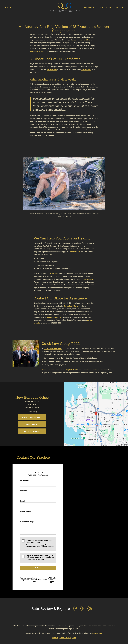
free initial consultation (97, 370)
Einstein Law (97, 633)
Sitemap (55, 637)
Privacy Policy (36, 548)
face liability (52, 69)
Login (74, 637)
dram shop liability (54, 317)
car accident (86, 69)
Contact (119, 8)
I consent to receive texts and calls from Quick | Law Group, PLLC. (40, 544)
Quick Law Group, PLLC (39, 51)
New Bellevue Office (32, 397)
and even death (87, 279)
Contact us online (49, 370)
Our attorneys (75, 252)
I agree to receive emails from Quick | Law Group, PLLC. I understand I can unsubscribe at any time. (40, 558)
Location (89, 8)
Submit (38, 568)
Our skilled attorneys (72, 306)
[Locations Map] (96, 414)
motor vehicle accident (81, 40)
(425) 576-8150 (104, 8)
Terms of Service (43, 582)
